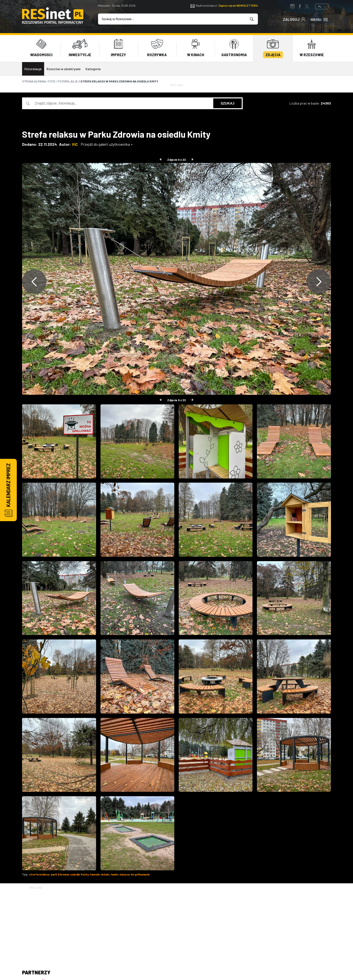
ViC (75, 142)
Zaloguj (294, 19)
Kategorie (93, 67)
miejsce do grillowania (134, 873)
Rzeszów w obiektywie (64, 67)
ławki (114, 873)
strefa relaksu (39, 873)
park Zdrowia (60, 873)
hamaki (95, 873)
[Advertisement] (176, 923)
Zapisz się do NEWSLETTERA (238, 5)
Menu (320, 19)
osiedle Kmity (79, 873)
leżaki (105, 873)
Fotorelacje (33, 67)
